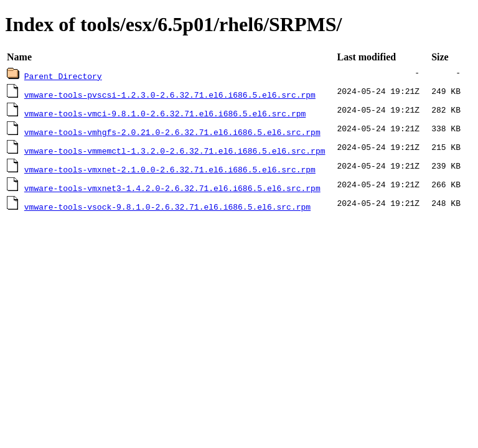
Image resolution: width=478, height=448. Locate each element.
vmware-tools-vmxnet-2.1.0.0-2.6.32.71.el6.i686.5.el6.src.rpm (170, 169)
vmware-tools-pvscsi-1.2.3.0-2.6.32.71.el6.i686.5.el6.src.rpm (170, 95)
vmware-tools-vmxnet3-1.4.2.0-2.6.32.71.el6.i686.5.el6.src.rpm (172, 188)
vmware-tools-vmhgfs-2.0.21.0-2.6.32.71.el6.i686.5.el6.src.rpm (172, 132)
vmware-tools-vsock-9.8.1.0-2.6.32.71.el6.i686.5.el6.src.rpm (167, 207)
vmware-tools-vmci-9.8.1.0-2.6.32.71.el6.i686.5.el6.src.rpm (165, 113)
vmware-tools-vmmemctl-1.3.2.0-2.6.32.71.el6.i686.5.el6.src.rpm (175, 151)
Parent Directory (63, 76)
